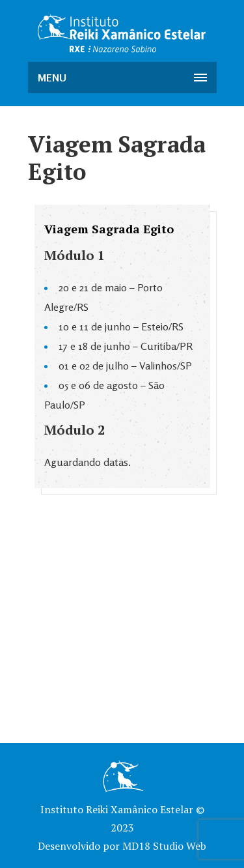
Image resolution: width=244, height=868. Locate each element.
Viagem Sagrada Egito (109, 229)
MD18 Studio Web (164, 846)
